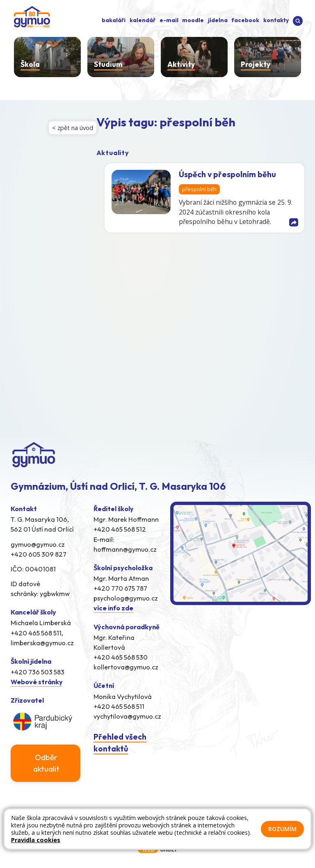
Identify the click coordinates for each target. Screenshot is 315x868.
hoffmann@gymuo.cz (125, 549)
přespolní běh (199, 190)
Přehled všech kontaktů (120, 743)
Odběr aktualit (46, 763)
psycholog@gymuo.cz (126, 598)
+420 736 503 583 (38, 672)
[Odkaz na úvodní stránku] (30, 16)
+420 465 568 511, (37, 633)
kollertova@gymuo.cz (126, 667)
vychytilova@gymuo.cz (127, 716)
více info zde (113, 608)
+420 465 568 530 (121, 657)
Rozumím (282, 829)
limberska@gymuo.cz (42, 643)
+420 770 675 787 (120, 588)
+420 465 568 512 (120, 529)
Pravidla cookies (36, 840)
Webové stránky (37, 682)
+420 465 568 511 (119, 706)
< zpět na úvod (73, 128)
